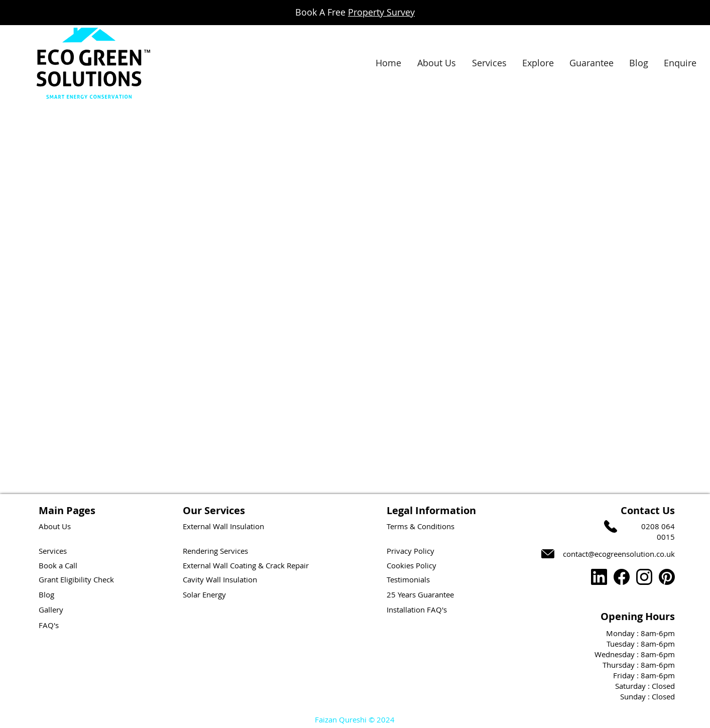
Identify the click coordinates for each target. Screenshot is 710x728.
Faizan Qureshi (341, 719)
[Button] (36, 205)
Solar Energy (204, 594)
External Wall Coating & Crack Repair (246, 565)
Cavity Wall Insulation (220, 579)
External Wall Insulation (223, 526)
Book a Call (58, 565)
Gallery (51, 610)
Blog (46, 594)
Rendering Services (215, 551)
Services (53, 551)
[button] (538, 63)
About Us (55, 526)
